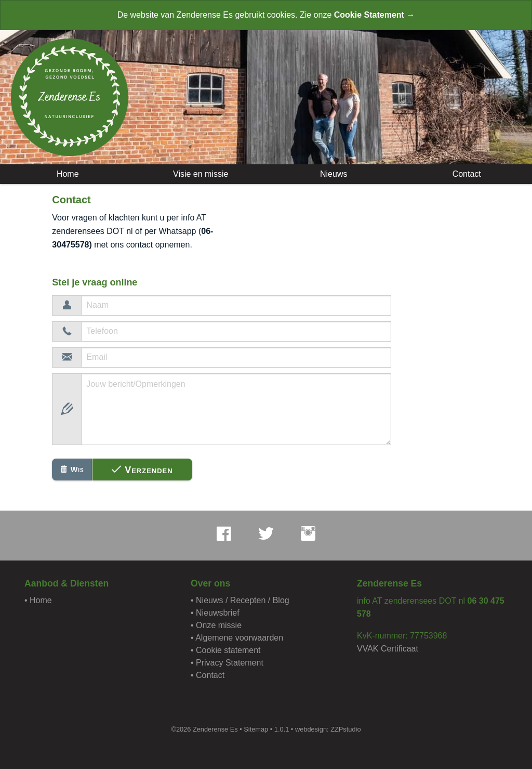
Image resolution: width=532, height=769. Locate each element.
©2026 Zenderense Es (204, 729)
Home (66, 174)
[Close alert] (518, 13)
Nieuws (333, 174)
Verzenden (142, 470)
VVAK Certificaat (388, 649)
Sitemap (256, 729)
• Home (38, 600)
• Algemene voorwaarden (237, 638)
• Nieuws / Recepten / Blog (240, 600)
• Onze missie (216, 625)
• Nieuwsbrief (215, 613)
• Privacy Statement (227, 663)
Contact (465, 174)
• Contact (208, 675)
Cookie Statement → (375, 15)
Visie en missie (200, 174)
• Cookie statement (226, 650)
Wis (72, 470)
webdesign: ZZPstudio (328, 729)
